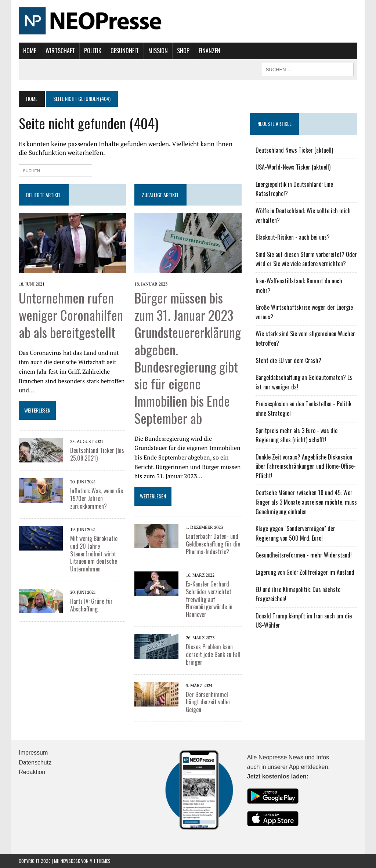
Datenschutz (35, 762)
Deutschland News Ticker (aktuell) (294, 150)
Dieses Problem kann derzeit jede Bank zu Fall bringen (213, 654)
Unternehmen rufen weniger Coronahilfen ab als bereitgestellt (71, 315)
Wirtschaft (60, 51)
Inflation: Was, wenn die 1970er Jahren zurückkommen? (97, 498)
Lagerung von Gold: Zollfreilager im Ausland (305, 572)
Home (30, 51)
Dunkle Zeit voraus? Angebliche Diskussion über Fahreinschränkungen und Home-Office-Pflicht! (306, 466)
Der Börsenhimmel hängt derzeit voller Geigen (208, 702)
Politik (93, 51)
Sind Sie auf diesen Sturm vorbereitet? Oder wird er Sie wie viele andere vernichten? (306, 259)
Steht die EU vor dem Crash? (288, 360)
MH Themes (100, 860)
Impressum (33, 753)
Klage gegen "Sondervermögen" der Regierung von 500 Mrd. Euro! (295, 533)
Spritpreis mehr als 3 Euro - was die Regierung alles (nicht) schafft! (297, 435)
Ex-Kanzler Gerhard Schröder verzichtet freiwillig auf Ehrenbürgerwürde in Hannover (209, 599)
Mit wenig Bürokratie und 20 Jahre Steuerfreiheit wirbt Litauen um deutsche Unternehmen (94, 554)
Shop (183, 51)
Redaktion (32, 772)
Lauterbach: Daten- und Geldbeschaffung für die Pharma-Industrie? (213, 544)
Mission (158, 51)
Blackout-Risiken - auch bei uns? (293, 237)
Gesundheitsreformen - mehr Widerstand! (304, 555)
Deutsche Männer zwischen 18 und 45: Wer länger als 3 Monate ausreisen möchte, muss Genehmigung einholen (306, 502)
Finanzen (209, 51)
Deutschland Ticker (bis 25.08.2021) (97, 454)
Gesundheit (125, 51)
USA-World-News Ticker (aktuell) (293, 167)
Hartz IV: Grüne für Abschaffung (91, 605)
